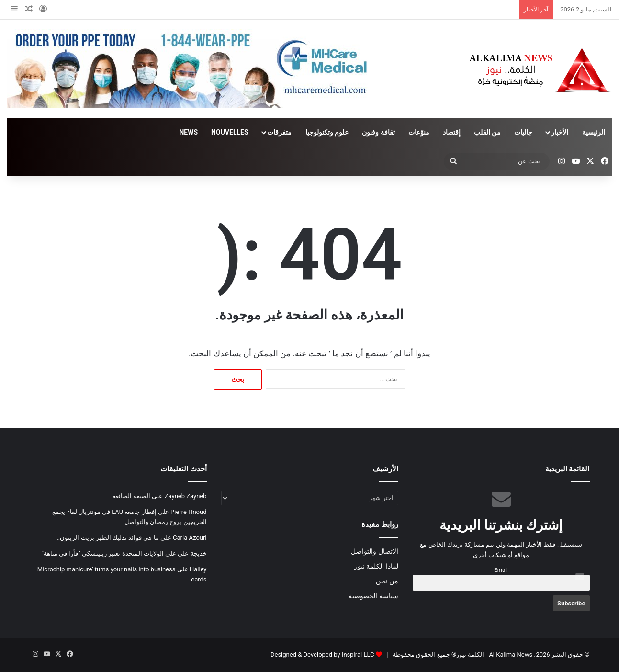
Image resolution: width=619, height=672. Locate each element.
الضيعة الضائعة (131, 496)
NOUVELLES (230, 132)
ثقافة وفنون (378, 132)
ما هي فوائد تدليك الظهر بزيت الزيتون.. (107, 538)
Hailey (198, 569)
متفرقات (279, 132)
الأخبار (560, 132)
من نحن (387, 581)
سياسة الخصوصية (373, 596)
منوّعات (419, 132)
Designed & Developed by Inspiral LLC (322, 655)
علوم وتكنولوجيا (327, 132)
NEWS (188, 132)
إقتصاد (452, 132)
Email (501, 570)
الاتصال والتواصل (374, 551)
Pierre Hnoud (188, 512)
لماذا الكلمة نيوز (376, 566)
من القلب (487, 132)
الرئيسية (594, 132)
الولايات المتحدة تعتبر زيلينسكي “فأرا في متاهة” (102, 553)
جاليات (523, 132)
